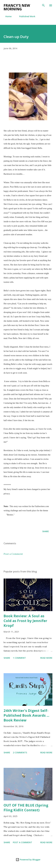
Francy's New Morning (17, 7)
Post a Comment (13, 554)
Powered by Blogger (28, 860)
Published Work (25, 16)
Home (7, 16)
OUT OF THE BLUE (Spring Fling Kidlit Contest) (26, 808)
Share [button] (46, 531)
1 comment (19, 658)
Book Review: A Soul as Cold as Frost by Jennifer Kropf (25, 621)
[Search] (43, 5)
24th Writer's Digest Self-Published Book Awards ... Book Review (26, 715)
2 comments (20, 752)
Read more (46, 658)
